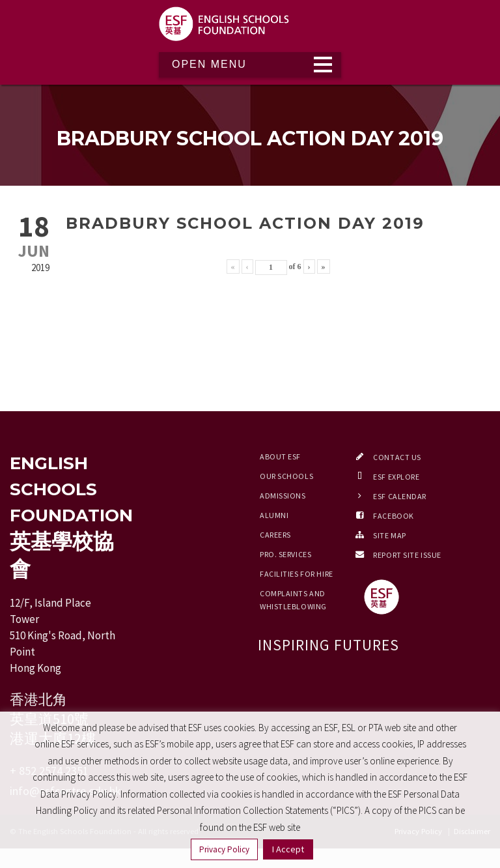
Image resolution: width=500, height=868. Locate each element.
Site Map (389, 535)
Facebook (393, 516)
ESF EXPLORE (396, 477)
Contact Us (397, 457)
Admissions (283, 496)
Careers (275, 535)
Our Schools (286, 476)
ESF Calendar (400, 496)
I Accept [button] (288, 849)
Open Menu (209, 64)
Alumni (274, 515)
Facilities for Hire (297, 574)
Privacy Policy (224, 849)
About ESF (280, 456)
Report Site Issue (407, 555)
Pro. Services (285, 554)
